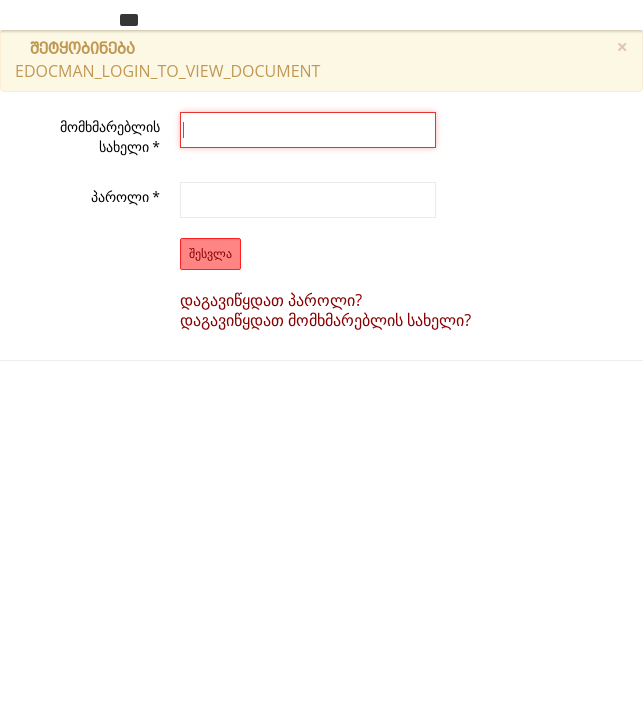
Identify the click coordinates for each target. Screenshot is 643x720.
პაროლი (125, 196)
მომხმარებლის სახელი (110, 136)
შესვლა (210, 254)
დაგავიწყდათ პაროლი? (271, 300)
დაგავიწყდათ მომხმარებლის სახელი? (325, 320)
